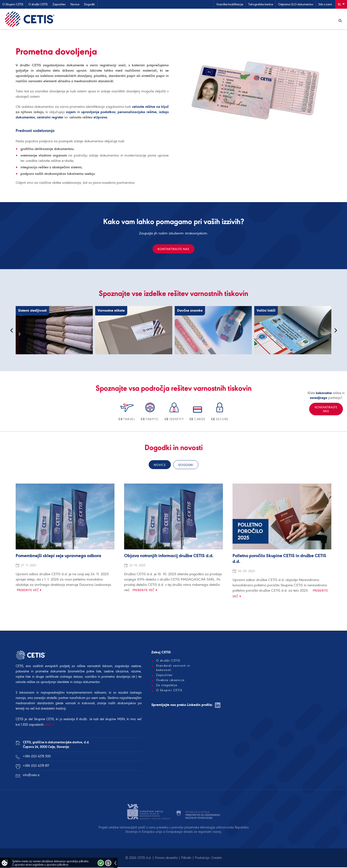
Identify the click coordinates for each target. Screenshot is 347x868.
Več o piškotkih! (108, 863)
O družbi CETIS (38, 4)
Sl (341, 4)
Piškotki (186, 858)
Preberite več (28, 591)
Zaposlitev (59, 4)
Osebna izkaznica (170, 681)
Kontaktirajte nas (173, 250)
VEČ (48, 725)
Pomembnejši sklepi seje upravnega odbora (58, 557)
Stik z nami (325, 4)
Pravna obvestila (166, 858)
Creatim (217, 858)
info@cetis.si (31, 776)
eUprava (100, 118)
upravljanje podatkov (98, 113)
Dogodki (90, 4)
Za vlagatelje (167, 686)
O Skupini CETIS (13, 4)
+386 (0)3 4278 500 (37, 757)
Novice (75, 4)
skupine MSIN (115, 720)
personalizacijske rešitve (137, 113)
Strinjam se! (101, 863)
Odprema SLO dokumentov (296, 4)
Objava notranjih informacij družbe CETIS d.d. (169, 557)
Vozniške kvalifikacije (230, 4)
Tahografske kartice (261, 4)
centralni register (50, 118)
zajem (71, 113)
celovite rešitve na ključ (150, 107)
